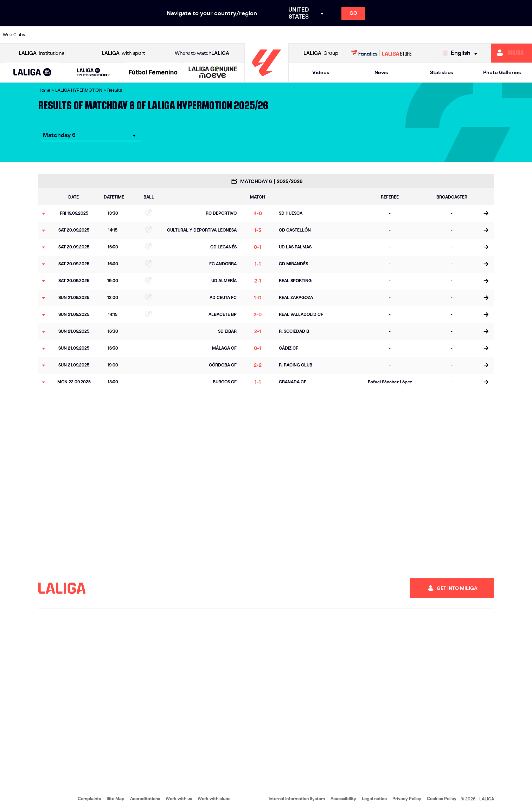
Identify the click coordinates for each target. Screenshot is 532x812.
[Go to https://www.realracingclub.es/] (340, 35)
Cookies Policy (442, 798)
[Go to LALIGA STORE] (381, 53)
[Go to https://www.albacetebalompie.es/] (43, 35)
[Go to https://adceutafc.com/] (157, 35)
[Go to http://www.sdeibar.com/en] (432, 35)
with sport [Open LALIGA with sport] (123, 53)
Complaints (89, 798)
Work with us (179, 798)
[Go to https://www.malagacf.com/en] (272, 35)
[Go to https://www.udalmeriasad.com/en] (65, 35)
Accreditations (145, 798)
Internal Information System (297, 798)
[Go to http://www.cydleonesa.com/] (203, 35)
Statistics (441, 72)
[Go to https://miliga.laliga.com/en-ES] (511, 53)
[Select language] (462, 53)
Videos (321, 72)
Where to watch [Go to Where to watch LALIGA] (202, 53)
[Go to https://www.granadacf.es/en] (249, 35)
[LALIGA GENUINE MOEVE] (213, 73)
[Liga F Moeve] (153, 73)
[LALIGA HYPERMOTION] (93, 73)
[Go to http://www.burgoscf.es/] (89, 35)
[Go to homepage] (267, 79)
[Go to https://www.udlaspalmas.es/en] (318, 35)
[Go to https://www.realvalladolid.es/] (478, 35)
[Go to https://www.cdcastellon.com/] (134, 35)
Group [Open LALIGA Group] (321, 53)
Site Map (116, 798)
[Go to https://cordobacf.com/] (226, 35)
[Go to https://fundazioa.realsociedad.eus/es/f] (524, 35)
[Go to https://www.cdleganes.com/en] (180, 35)
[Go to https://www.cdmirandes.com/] (295, 35)
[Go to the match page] (486, 214)
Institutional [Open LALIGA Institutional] (42, 53)
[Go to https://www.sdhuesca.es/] (455, 35)
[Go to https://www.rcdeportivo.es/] (364, 35)
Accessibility (343, 798)
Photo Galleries (502, 72)
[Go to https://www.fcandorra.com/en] (501, 35)
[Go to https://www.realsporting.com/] (386, 35)
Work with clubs (214, 798)
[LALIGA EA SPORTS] (33, 73)
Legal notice (374, 798)
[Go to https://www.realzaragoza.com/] (409, 35)
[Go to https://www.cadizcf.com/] (111, 35)
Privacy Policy (407, 798)
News (381, 72)
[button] (33, 73)
